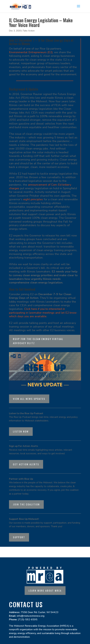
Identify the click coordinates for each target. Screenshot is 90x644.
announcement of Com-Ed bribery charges (40, 186)
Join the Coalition (26, 504)
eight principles (33, 199)
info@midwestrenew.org (31, 616)
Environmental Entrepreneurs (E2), (31, 52)
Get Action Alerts (26, 464)
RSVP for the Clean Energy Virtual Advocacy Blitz (38, 341)
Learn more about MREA (45, 590)
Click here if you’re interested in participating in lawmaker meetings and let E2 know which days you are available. (43, 313)
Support (19, 537)
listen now (21, 431)
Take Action (29, 31)
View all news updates (29, 399)
